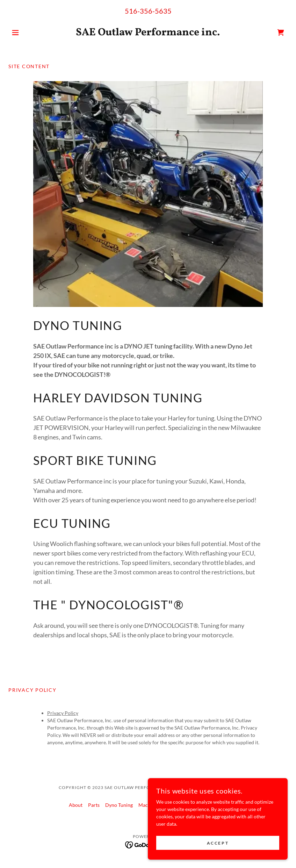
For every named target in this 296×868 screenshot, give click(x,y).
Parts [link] (94, 805)
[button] (29, 33)
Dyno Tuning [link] (119, 805)
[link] (148, 33)
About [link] (76, 805)
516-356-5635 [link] (148, 11)
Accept (218, 848)
